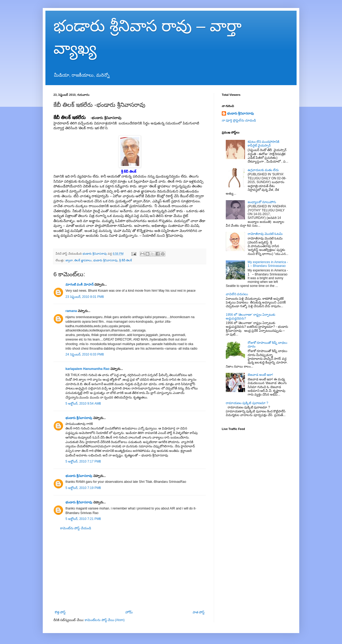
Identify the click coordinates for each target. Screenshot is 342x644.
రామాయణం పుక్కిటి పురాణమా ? (247, 403)
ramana (71, 311)
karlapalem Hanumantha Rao (88, 369)
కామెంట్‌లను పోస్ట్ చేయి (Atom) (105, 620)
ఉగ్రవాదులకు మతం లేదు (263, 170)
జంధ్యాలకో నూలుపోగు (262, 202)
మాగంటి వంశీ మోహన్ (79, 285)
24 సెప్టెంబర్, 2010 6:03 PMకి (85, 354)
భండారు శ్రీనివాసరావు (105, 260)
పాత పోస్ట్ (199, 612)
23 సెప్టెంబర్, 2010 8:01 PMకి (85, 297)
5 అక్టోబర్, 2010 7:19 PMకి (83, 488)
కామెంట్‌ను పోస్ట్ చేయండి (76, 528)
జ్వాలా (69, 260)
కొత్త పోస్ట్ (60, 612)
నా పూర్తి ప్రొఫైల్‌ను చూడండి (239, 120)
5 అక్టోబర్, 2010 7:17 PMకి (83, 461)
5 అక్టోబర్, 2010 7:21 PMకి (83, 519)
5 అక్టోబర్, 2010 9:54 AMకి (83, 404)
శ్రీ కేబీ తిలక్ (126, 260)
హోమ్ (129, 612)
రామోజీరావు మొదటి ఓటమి (265, 234)
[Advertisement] (130, 570)
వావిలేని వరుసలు (237, 294)
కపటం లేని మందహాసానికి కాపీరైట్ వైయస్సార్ (264, 144)
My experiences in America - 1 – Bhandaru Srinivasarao (268, 264)
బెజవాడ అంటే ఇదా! (260, 375)
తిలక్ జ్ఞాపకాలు (83, 260)
